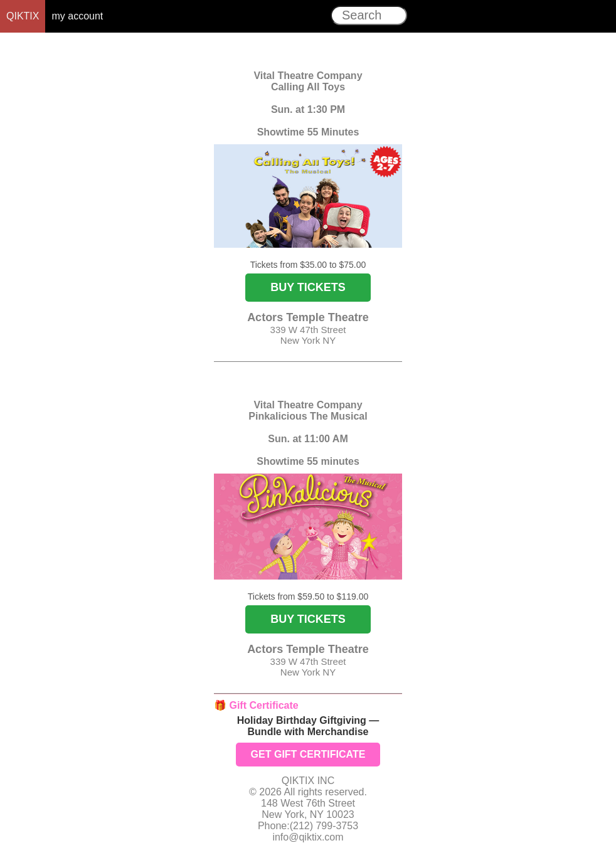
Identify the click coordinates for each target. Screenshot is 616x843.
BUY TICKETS (308, 287)
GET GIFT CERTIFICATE (308, 754)
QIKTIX (23, 16)
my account (77, 16)
